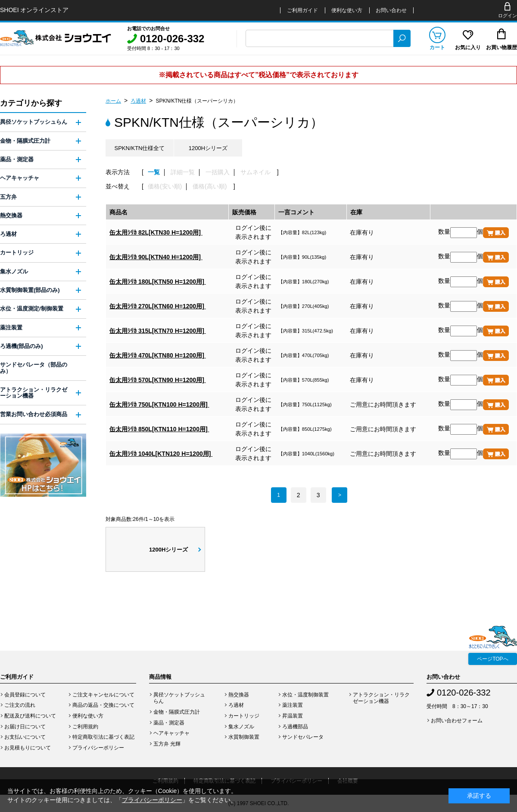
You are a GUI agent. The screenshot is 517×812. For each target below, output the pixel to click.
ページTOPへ (492, 659)
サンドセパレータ (303, 737)
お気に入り (468, 47)
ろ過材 (138, 101)
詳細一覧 (183, 172)
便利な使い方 (347, 10)
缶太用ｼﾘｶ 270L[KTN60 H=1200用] (158, 306)
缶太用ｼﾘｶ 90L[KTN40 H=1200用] (156, 257)
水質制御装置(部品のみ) (30, 290)
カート (437, 47)
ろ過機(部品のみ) (22, 346)
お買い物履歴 (501, 47)
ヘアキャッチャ (20, 178)
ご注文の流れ (20, 705)
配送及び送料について (30, 716)
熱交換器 (11, 215)
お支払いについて (25, 737)
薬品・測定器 (17, 159)
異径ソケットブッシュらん (34, 122)
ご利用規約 (85, 727)
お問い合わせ (391, 10)
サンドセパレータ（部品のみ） (34, 368)
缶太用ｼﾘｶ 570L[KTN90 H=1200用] (158, 380)
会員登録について (25, 695)
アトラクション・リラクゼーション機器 (34, 393)
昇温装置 (293, 716)
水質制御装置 (244, 737)
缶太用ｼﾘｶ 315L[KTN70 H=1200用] (158, 331)
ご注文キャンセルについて (103, 695)
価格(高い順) (210, 187)
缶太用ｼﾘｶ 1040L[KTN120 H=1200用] (161, 454)
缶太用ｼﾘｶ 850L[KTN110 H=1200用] (159, 429)
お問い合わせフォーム (457, 721)
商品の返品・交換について (103, 705)
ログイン (508, 16)
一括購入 (218, 172)
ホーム (113, 101)
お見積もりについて (28, 748)
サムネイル (255, 172)
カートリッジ (17, 252)
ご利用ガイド (302, 10)
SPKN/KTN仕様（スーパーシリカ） (197, 101)
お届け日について (25, 727)
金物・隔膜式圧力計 (25, 141)
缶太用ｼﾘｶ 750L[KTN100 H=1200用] (159, 404)
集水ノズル (14, 271)
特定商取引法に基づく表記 (103, 737)
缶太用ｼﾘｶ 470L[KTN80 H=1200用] (158, 355)
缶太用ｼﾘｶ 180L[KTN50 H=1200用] (158, 282)
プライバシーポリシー (98, 748)
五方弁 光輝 (167, 744)
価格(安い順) (165, 187)
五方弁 (8, 197)
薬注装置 (11, 328)
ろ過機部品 (295, 727)
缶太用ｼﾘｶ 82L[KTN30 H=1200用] (156, 232)
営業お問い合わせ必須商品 (34, 414)
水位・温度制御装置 (305, 695)
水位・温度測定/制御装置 (32, 309)
